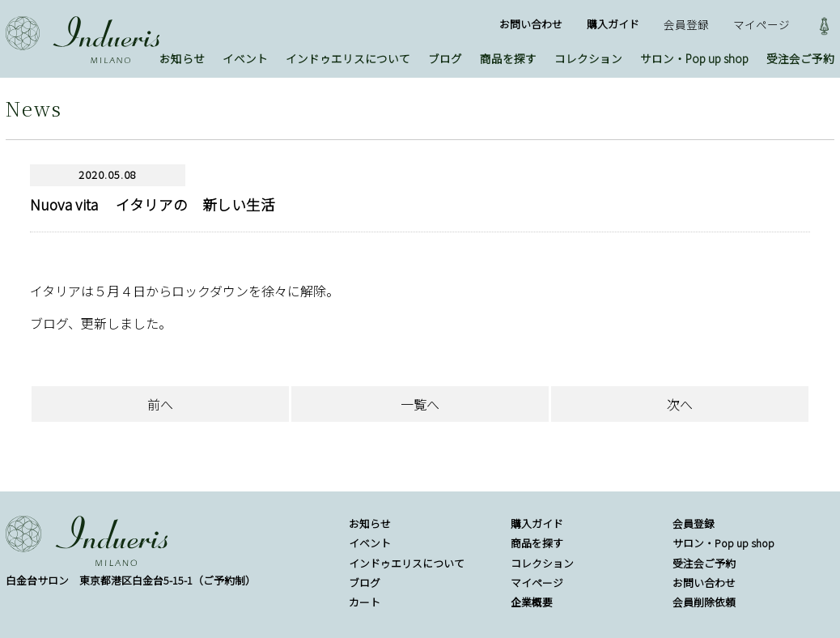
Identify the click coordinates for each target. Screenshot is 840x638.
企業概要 (532, 602)
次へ (680, 404)
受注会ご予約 (800, 58)
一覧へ (420, 404)
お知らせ (182, 58)
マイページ (762, 24)
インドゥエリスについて (348, 58)
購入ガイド (613, 24)
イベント (245, 58)
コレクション (588, 58)
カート (365, 602)
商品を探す (508, 58)
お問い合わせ (531, 24)
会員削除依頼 (704, 602)
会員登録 (686, 24)
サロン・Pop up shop (694, 58)
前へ (160, 404)
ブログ (445, 58)
